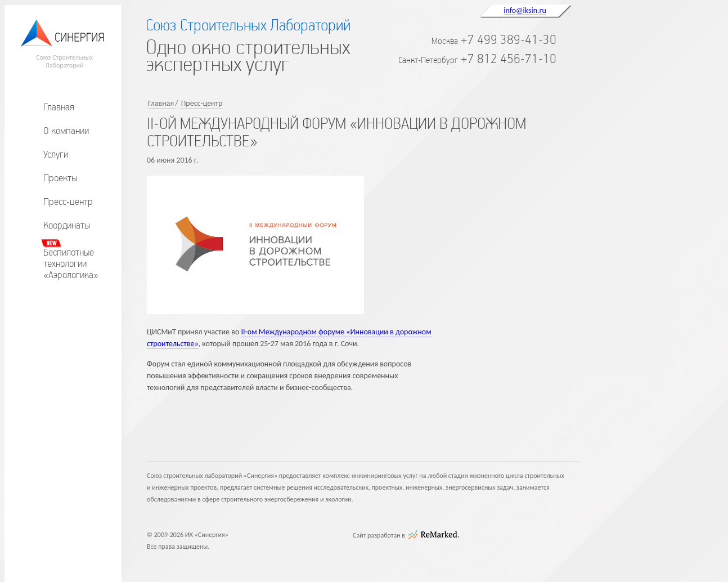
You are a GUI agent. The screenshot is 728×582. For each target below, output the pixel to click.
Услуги (56, 154)
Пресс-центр (68, 202)
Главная (59, 107)
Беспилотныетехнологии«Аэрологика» (71, 263)
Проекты (60, 178)
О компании (66, 131)
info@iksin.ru (525, 10)
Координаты (67, 225)
